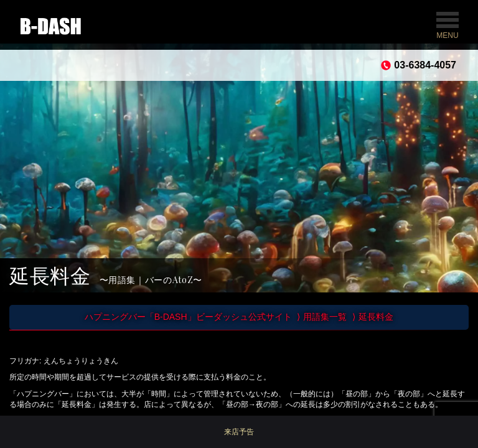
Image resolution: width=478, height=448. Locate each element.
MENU (448, 26)
